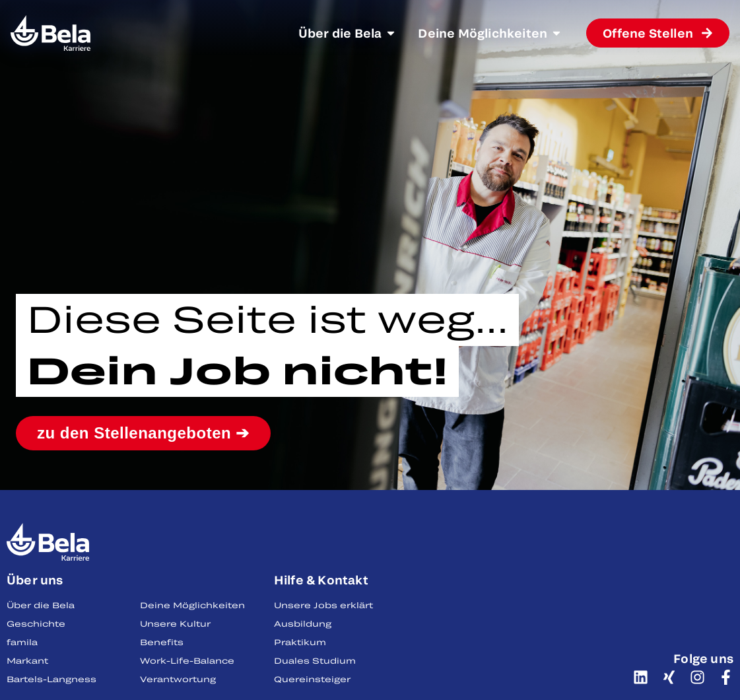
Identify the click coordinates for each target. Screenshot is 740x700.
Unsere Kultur (175, 623)
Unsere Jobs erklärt (323, 605)
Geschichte (36, 623)
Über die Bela (41, 605)
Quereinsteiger (312, 679)
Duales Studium (315, 660)
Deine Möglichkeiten (192, 605)
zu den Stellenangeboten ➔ (143, 433)
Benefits (162, 642)
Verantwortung (178, 679)
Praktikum (300, 642)
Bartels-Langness (51, 679)
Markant (27, 660)
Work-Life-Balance (187, 660)
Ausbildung (303, 623)
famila (22, 642)
